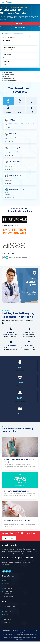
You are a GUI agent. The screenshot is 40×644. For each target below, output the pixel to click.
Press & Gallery (8, 614)
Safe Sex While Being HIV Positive (17, 523)
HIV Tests (6, 586)
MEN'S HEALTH (8, 596)
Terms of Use (7, 625)
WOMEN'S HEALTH (9, 599)
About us (6, 612)
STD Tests (7, 589)
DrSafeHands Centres (10, 609)
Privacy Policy (8, 622)
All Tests (6, 617)
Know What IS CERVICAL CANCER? (18, 493)
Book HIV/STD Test (20, 25)
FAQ (5, 619)
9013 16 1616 (9, 541)
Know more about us (29, 556)
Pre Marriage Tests (9, 591)
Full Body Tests (8, 594)
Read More (22, 642)
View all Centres (6, 569)
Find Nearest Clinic (20, 29)
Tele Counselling (8, 583)
